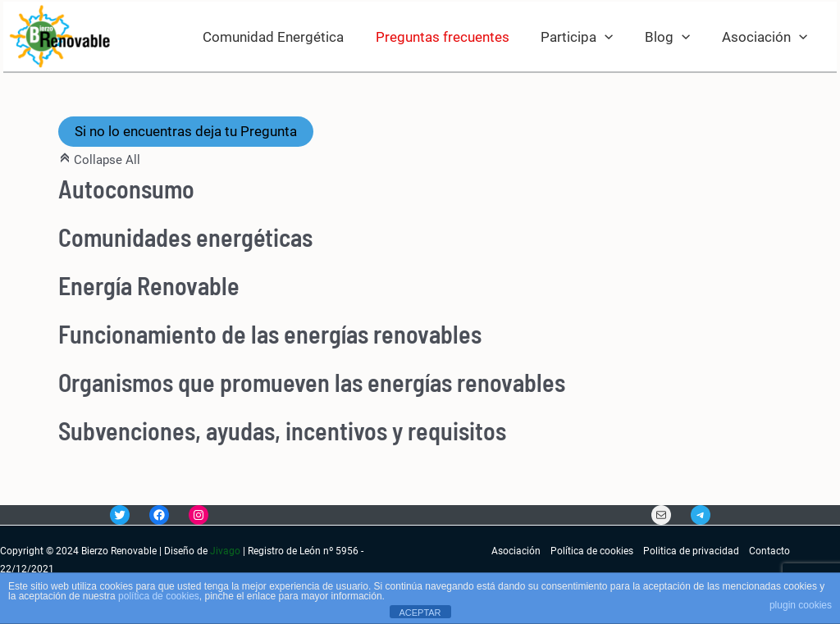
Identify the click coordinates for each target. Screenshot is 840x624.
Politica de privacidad (691, 551)
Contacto (769, 551)
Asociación (516, 551)
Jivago (225, 551)
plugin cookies (801, 605)
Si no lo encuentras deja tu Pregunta (186, 131)
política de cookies (159, 596)
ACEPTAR (420, 613)
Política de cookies (592, 551)
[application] (614, 37)
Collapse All (99, 160)
